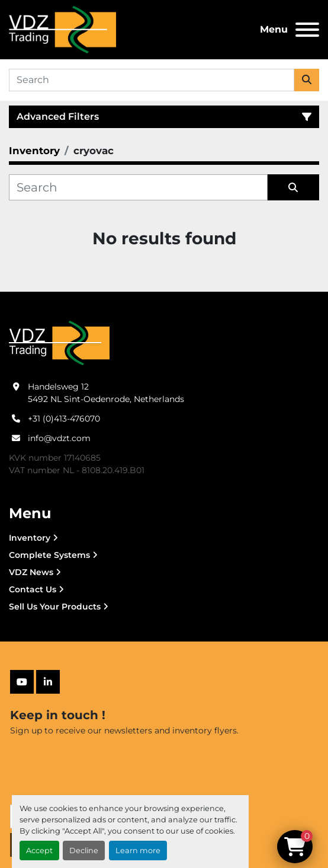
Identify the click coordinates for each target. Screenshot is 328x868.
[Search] (152, 80)
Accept (39, 851)
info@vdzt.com (59, 438)
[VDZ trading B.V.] (59, 342)
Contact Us (33, 589)
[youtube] (22, 682)
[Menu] (307, 30)
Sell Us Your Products (55, 607)
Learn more (138, 851)
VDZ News (31, 572)
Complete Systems (49, 555)
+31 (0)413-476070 (64, 419)
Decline (84, 851)
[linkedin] (48, 682)
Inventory (30, 538)
